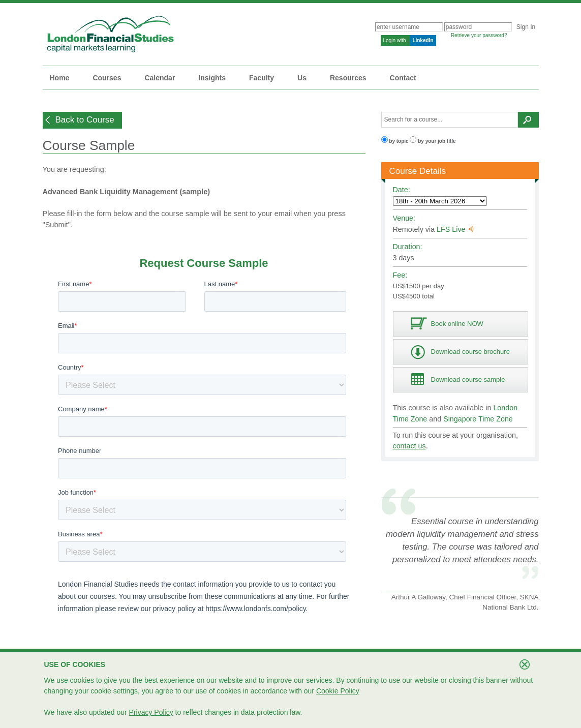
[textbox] (450, 120)
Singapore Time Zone (478, 419)
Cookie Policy (338, 691)
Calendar (160, 78)
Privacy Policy (151, 712)
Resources (348, 78)
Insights (212, 78)
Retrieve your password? (479, 35)
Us (302, 78)
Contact (403, 78)
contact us (409, 446)
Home (60, 78)
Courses (107, 78)
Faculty (262, 78)
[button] (82, 120)
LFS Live (455, 229)
